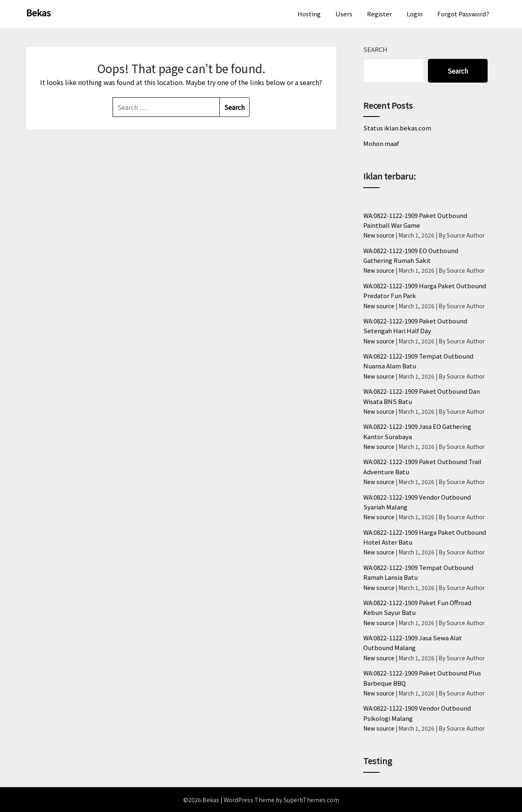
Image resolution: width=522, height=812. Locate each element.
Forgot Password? (463, 14)
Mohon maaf (381, 143)
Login (415, 14)
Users (344, 14)
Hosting (309, 14)
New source (379, 235)
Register (379, 14)
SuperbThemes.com (311, 800)
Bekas (38, 12)
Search (375, 49)
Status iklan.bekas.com (397, 128)
